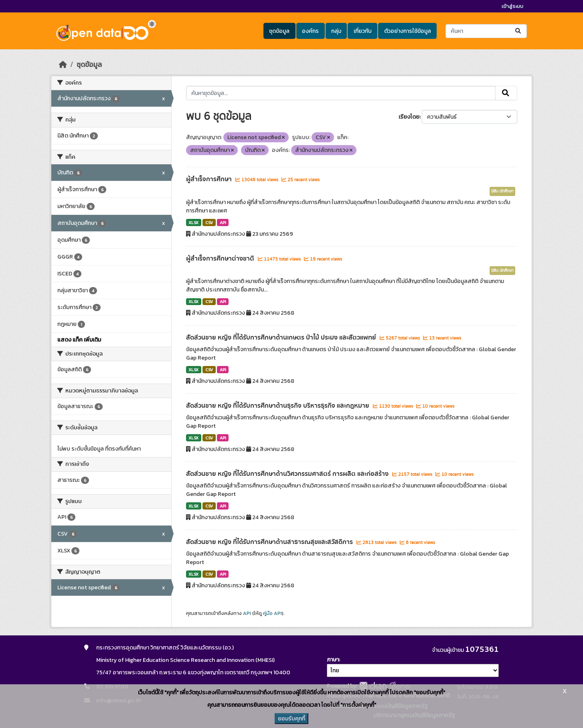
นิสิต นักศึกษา (502, 191)
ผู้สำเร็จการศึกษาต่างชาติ (221, 259)
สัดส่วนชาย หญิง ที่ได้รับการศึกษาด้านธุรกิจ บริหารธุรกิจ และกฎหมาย (278, 406)
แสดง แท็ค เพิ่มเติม (79, 340)
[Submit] (519, 31)
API (223, 222)
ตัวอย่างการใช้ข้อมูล (408, 31)
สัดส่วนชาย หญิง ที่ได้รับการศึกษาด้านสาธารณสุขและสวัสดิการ (270, 542)
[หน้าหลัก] (63, 65)
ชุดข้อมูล (279, 31)
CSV (209, 222)
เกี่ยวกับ (363, 31)
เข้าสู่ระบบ (512, 6)
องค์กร (310, 31)
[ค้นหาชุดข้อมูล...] (486, 31)
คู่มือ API (272, 613)
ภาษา (333, 660)
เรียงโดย (409, 117)
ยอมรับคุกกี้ (291, 719)
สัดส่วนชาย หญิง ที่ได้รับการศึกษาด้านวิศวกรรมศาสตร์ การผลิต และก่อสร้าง (288, 474)
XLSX (193, 222)
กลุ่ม (336, 31)
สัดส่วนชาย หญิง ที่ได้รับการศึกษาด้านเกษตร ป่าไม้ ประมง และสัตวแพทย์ (282, 338)
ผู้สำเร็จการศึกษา (210, 179)
